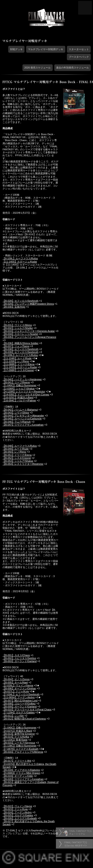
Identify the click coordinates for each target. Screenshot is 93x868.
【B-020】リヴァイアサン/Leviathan (23, 779)
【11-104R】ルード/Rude (17, 358)
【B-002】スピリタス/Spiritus (19, 658)
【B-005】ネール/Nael (15, 682)
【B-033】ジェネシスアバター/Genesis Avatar (29, 331)
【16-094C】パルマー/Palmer (19, 400)
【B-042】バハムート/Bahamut (20, 410)
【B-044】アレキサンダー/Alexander (23, 416)
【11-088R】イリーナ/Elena (18, 364)
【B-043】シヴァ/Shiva (16, 413)
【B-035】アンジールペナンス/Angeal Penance (29, 337)
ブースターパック (79, 57)
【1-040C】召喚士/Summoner (19, 385)
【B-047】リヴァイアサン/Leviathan (23, 425)
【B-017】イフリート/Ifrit (17, 761)
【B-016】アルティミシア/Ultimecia (23, 752)
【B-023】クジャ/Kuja (15, 809)
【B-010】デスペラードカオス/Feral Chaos (27, 709)
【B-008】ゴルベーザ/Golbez (19, 704)
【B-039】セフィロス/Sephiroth (21, 352)
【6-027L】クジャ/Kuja (16, 691)
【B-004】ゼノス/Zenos (16, 679)
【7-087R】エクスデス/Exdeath (21, 749)
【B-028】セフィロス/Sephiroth (21, 301)
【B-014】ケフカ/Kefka (16, 737)
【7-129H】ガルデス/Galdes (19, 712)
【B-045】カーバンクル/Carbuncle (22, 419)
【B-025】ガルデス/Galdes (18, 815)
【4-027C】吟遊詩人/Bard (17, 731)
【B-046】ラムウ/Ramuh (17, 422)
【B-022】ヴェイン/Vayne (17, 806)
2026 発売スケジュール (38, 68)
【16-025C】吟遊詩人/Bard (18, 397)
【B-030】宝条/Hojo (14, 307)
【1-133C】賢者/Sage (15, 740)
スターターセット (79, 49)
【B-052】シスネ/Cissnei (17, 458)
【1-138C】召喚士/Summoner (19, 746)
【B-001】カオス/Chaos (16, 655)
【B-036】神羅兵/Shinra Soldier (21, 343)
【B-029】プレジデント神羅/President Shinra (28, 304)
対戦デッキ (16, 49)
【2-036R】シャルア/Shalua (18, 389)
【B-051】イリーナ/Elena (17, 455)
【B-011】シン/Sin (13, 716)
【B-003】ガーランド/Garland (20, 661)
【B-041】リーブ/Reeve (16, 382)
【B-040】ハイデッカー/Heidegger (22, 379)
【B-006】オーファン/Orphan (19, 688)
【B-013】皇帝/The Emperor (19, 734)
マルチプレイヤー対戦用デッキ (46, 49)
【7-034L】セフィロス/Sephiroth (21, 694)
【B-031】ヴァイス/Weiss (17, 325)
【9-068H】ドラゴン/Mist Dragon (21, 773)
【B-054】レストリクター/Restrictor (23, 464)
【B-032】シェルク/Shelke (18, 328)
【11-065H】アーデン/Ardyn (19, 697)
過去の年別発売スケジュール (72, 68)
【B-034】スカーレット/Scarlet (20, 334)
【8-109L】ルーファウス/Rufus (20, 258)
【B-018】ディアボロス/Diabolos (21, 770)
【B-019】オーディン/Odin (18, 776)
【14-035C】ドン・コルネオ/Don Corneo (26, 394)
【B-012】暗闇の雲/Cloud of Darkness (24, 719)
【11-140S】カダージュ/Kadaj (20, 262)
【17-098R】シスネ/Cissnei (18, 370)
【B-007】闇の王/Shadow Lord (20, 701)
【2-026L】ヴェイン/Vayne (18, 685)
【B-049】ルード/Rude (16, 449)
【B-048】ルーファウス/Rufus (20, 446)
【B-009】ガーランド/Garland (20, 706)
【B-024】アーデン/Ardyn (17, 812)
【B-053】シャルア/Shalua (18, 461)
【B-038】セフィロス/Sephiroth (21, 349)
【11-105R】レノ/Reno (16, 361)
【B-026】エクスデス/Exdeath (20, 818)
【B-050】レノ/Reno (14, 452)
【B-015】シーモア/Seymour (19, 743)
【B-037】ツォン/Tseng (16, 346)
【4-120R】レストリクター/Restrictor (24, 392)
